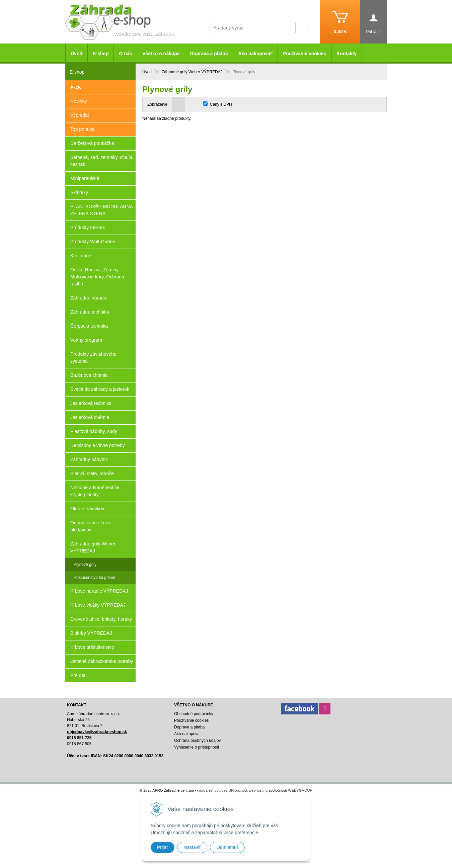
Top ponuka (82, 129)
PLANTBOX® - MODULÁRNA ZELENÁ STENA (102, 210)
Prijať (163, 847)
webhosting (258, 790)
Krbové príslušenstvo (92, 647)
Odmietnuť (227, 847)
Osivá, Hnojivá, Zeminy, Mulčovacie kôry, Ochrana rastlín (97, 277)
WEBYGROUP (300, 790)
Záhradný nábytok (89, 459)
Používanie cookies (305, 54)
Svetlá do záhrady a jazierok (100, 389)
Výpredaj (80, 115)
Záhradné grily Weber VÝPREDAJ (93, 547)
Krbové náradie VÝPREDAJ (99, 591)
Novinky (79, 101)
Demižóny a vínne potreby (98, 445)
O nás (125, 54)
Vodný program (86, 340)
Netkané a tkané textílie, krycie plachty (95, 491)
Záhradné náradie (89, 298)
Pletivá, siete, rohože (92, 473)
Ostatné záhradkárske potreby (102, 661)
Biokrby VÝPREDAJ (91, 633)
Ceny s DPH (221, 104)
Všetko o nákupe (161, 54)
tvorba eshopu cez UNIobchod (222, 790)
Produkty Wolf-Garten (93, 242)
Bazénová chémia (89, 375)
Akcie (76, 87)
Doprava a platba (209, 54)
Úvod (77, 54)
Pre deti (78, 675)
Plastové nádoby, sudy (94, 431)
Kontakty (347, 54)
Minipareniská (85, 178)
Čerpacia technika (89, 326)
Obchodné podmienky (194, 714)
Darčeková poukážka (92, 143)
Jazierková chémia (90, 417)
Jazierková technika (91, 403)
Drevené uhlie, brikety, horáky (101, 619)
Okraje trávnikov (87, 509)
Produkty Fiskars (88, 228)
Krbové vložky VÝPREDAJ (98, 605)
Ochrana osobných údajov (197, 741)
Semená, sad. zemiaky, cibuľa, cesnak (102, 161)
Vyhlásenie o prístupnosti (197, 747)
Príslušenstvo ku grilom (94, 578)
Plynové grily (85, 565)
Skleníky (79, 192)
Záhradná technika (90, 312)
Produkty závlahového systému (93, 358)
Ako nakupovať (255, 54)
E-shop (101, 54)
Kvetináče (81, 256)
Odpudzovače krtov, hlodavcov (91, 526)
